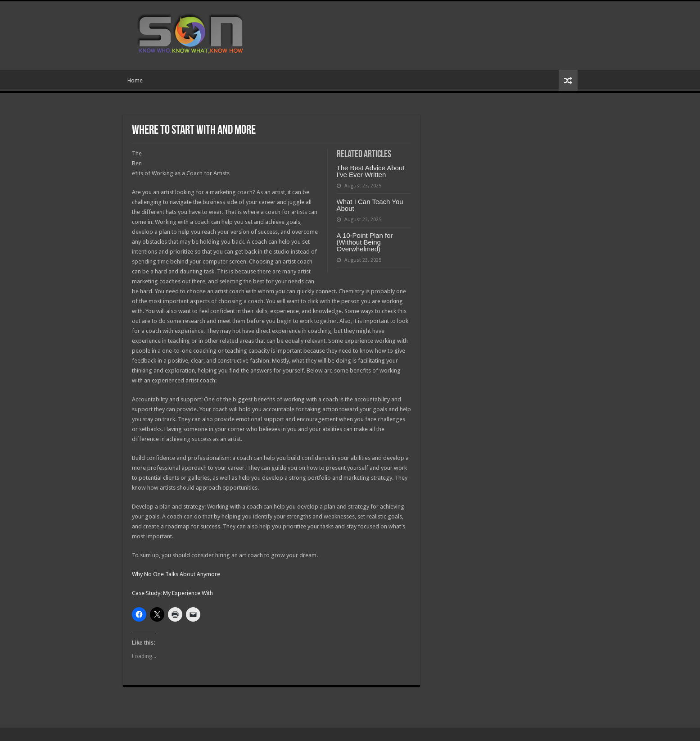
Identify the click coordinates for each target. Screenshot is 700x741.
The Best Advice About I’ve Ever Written (371, 171)
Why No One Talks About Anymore (176, 574)
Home (135, 80)
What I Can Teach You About (370, 205)
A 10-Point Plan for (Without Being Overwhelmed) (365, 242)
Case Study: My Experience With (172, 593)
